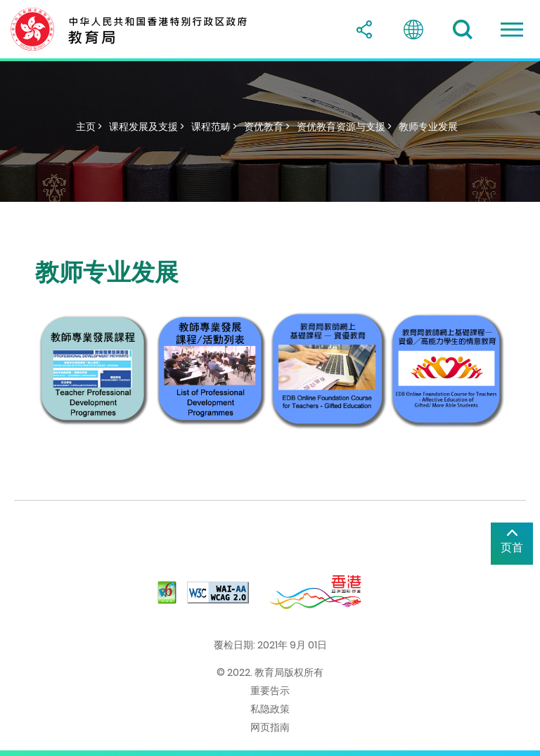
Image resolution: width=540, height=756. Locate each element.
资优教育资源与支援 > (344, 127)
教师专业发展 (428, 127)
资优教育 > (267, 127)
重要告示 (270, 691)
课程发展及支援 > (147, 127)
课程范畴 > (214, 127)
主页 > (89, 127)
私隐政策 (270, 709)
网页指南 (270, 727)
